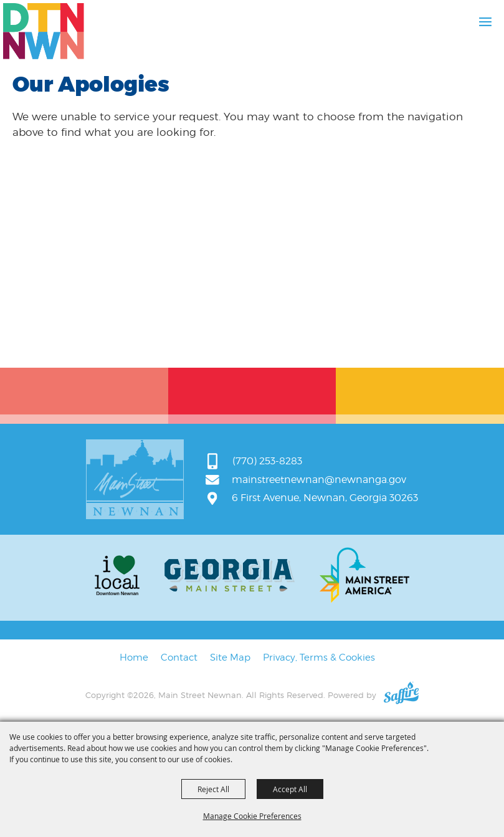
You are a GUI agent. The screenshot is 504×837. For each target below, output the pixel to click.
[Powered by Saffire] (401, 695)
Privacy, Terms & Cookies (319, 658)
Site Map (230, 658)
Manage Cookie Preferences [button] (252, 816)
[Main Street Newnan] (44, 31)
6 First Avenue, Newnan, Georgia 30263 (325, 498)
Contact (179, 658)
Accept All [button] (290, 789)
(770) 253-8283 (267, 461)
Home (134, 658)
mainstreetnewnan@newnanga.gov (319, 480)
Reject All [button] (213, 789)
